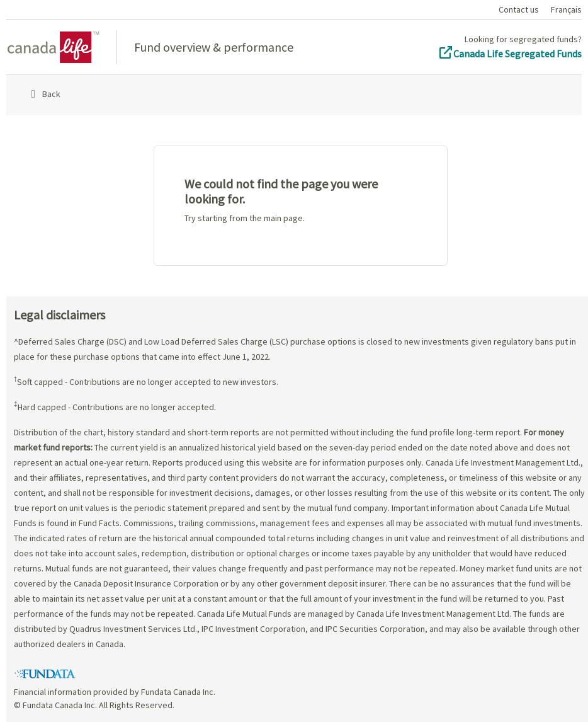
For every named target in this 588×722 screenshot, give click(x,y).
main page (283, 218)
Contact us (519, 9)
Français (566, 9)
